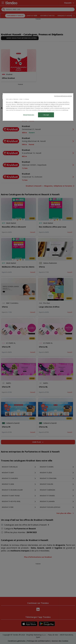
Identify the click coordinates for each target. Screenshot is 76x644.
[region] (38, 107)
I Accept (46, 115)
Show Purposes (29, 115)
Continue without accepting (63, 96)
